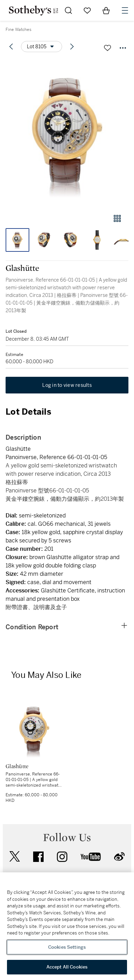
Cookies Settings (67, 947)
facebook (38, 857)
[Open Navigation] (125, 10)
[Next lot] (72, 47)
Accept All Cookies (67, 967)
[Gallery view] (117, 218)
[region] (67, 926)
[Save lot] (107, 48)
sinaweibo (119, 857)
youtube (91, 857)
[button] (67, 133)
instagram (62, 857)
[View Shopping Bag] (106, 10)
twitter (15, 857)
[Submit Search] (68, 10)
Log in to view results (67, 385)
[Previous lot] (11, 47)
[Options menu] (42, 47)
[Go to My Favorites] (87, 10)
